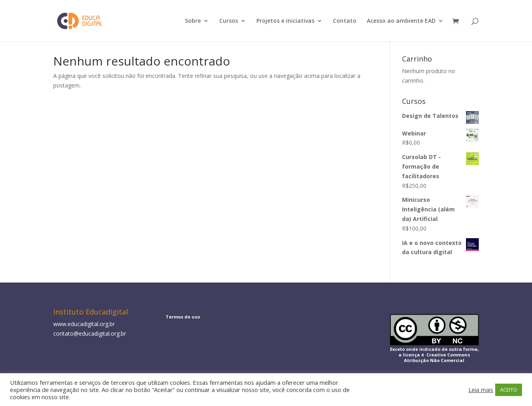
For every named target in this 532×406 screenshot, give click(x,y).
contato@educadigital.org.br (90, 333)
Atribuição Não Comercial (434, 360)
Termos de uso (183, 317)
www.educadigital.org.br (84, 324)
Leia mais (481, 390)
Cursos (229, 21)
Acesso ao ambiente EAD (401, 21)
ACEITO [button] (509, 390)
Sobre (193, 21)
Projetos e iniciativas (285, 21)
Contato (345, 21)
